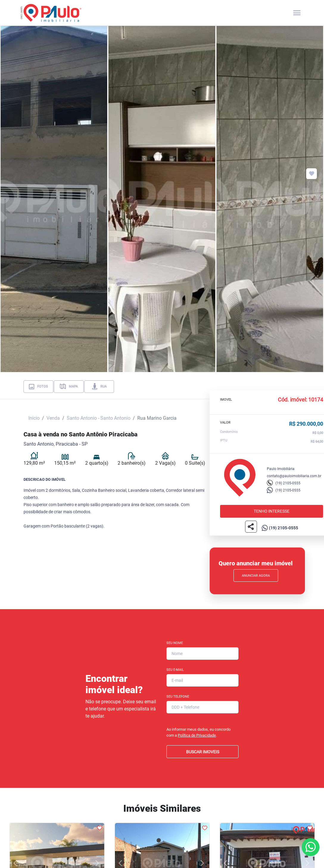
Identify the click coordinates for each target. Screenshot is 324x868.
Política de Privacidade (197, 735)
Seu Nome (175, 643)
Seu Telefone (178, 697)
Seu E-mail (175, 670)
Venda (53, 418)
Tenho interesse (272, 511)
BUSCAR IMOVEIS (203, 752)
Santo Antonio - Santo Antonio (99, 418)
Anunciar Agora (256, 576)
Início (34, 418)
